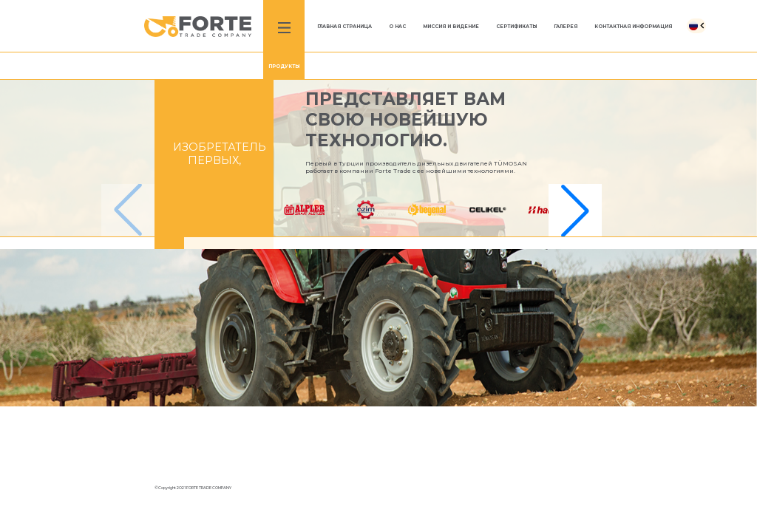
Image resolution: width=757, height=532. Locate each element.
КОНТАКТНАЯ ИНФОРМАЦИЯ (633, 27)
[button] (575, 210)
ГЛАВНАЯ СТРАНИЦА (344, 27)
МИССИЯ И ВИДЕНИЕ (451, 27)
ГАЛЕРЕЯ (566, 27)
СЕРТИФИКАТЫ (516, 27)
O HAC (397, 27)
